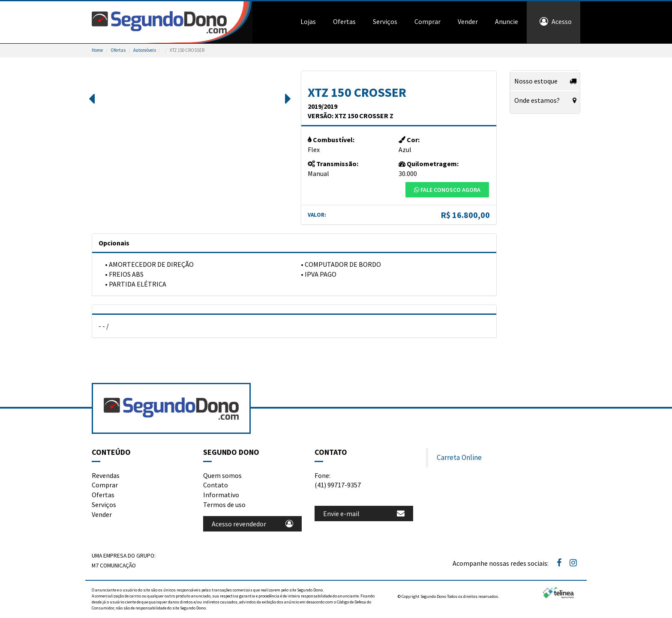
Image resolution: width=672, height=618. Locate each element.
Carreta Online (459, 457)
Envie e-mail (364, 514)
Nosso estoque (536, 81)
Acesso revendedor (252, 524)
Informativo (221, 495)
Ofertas (344, 21)
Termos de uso (224, 505)
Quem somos (222, 475)
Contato (216, 485)
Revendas (106, 475)
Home (97, 50)
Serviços (385, 21)
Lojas (308, 21)
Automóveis (145, 50)
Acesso (556, 21)
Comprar (427, 21)
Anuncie (507, 21)
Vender (468, 21)
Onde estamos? (537, 100)
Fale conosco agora (447, 190)
